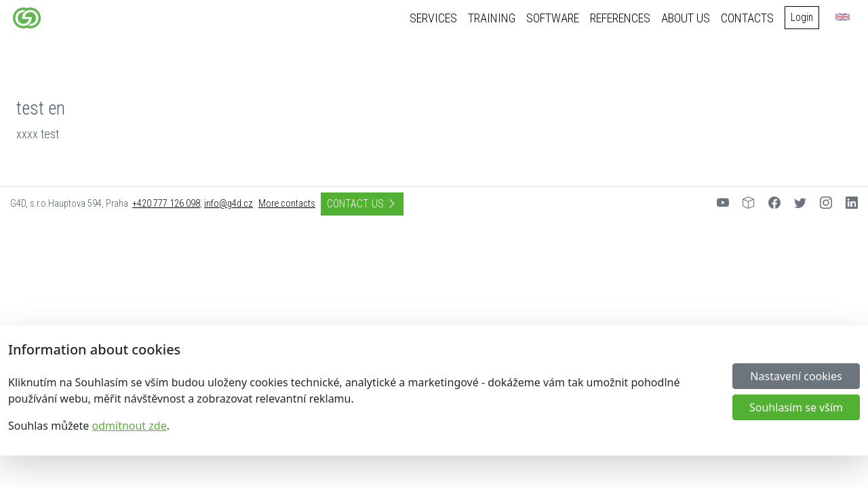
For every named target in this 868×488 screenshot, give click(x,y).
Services (436, 18)
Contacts (750, 18)
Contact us (362, 204)
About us (688, 18)
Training (494, 18)
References (623, 18)
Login (805, 17)
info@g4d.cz (229, 204)
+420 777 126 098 (166, 204)
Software (555, 18)
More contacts (287, 204)
